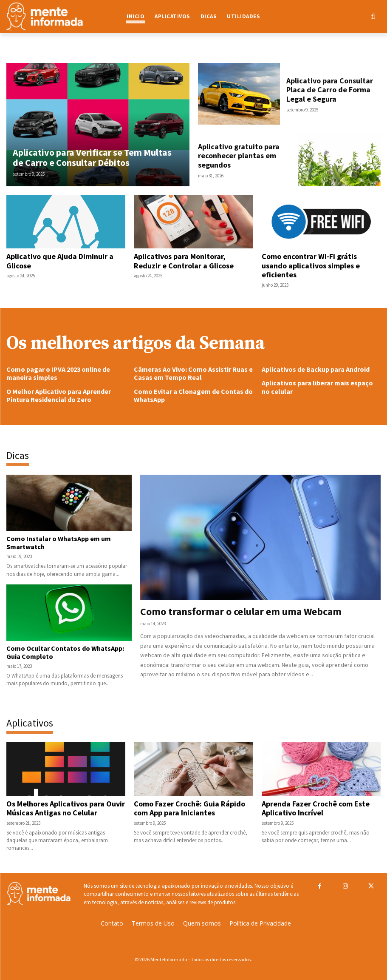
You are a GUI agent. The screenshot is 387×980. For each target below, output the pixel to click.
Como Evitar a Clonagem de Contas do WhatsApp (193, 395)
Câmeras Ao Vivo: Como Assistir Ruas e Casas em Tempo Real (193, 373)
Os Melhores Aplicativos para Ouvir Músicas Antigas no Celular (66, 808)
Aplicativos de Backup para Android (316, 369)
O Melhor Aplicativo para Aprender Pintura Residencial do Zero (59, 395)
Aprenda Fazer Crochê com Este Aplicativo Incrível (316, 808)
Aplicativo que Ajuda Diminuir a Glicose (60, 261)
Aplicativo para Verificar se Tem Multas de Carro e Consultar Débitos (92, 157)
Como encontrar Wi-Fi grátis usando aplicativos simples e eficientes (311, 265)
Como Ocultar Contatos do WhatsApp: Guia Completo (65, 652)
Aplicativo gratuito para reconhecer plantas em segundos (239, 156)
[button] (346, 17)
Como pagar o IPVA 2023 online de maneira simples (58, 373)
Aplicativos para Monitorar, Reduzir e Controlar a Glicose (184, 261)
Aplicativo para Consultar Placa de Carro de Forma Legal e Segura (330, 90)
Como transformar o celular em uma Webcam (241, 611)
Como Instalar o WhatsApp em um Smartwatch (59, 543)
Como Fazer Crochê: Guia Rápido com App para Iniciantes (189, 808)
